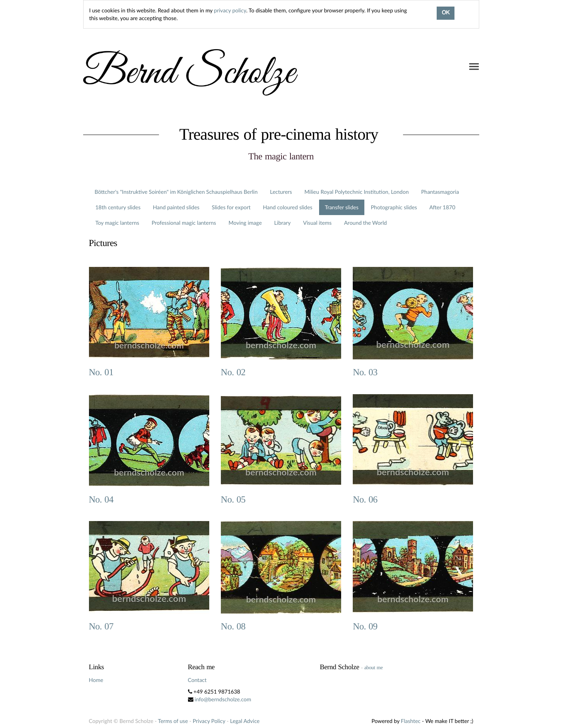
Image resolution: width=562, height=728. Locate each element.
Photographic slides (394, 207)
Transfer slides (342, 207)
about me (374, 667)
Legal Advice (245, 721)
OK (446, 13)
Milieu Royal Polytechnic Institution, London (357, 192)
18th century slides (118, 207)
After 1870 (442, 207)
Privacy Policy (209, 721)
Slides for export (231, 207)
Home (96, 680)
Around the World (365, 223)
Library (283, 223)
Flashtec (411, 721)
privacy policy (230, 10)
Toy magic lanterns (117, 223)
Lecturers (281, 192)
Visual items (318, 223)
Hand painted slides (176, 207)
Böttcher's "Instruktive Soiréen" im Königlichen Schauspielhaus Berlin (176, 192)
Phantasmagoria (440, 192)
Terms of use (173, 721)
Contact (197, 680)
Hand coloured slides (288, 207)
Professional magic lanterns (184, 223)
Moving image (245, 223)
